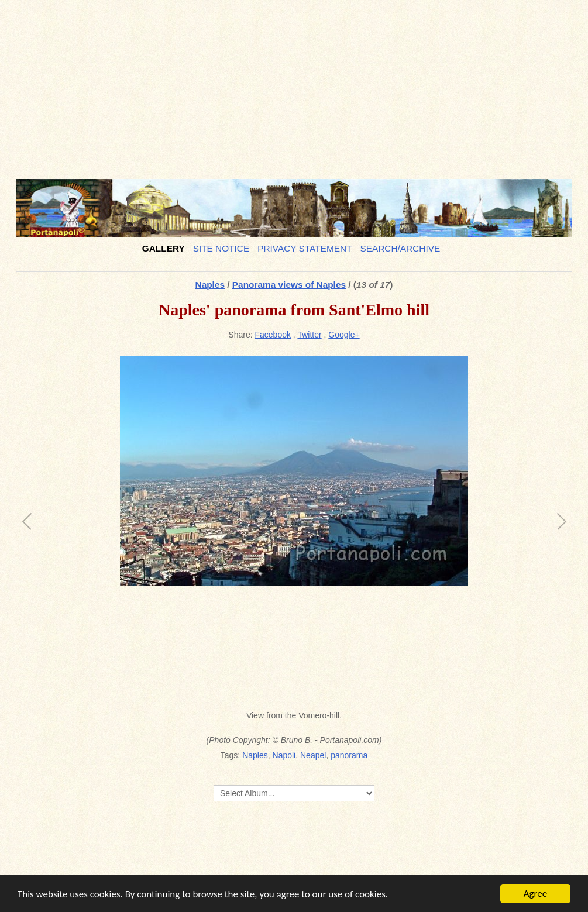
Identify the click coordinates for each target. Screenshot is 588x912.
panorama (349, 755)
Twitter (309, 335)
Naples (210, 285)
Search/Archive (400, 248)
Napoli (284, 755)
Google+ (344, 335)
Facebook (273, 335)
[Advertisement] (294, 85)
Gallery (164, 248)
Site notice (221, 248)
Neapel (313, 755)
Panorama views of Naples (289, 285)
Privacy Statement (305, 248)
